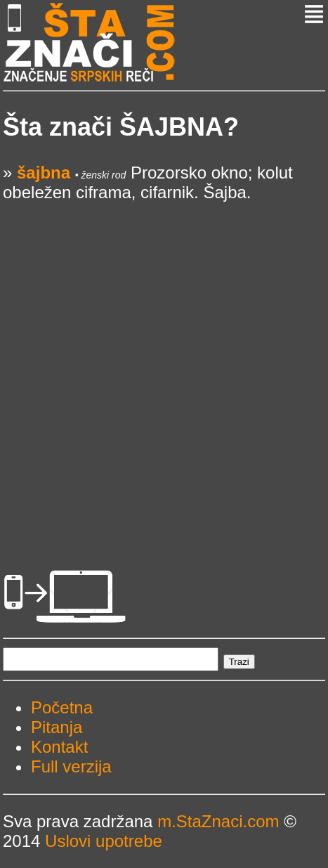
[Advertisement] (164, 367)
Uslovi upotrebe (104, 841)
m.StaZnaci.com (218, 821)
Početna (62, 707)
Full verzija (71, 766)
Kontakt (59, 747)
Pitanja (57, 727)
